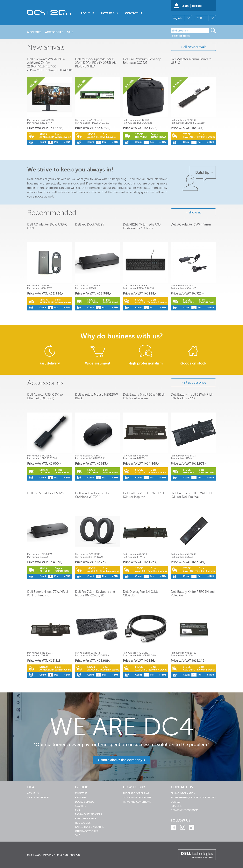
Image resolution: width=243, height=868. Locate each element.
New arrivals (46, 47)
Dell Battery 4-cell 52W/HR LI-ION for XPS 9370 (192, 396)
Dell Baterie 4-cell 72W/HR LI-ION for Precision (48, 594)
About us (87, 13)
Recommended (52, 213)
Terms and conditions (137, 802)
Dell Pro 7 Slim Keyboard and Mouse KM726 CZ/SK (95, 594)
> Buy (67, 142)
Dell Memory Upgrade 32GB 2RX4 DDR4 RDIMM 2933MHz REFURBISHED (96, 63)
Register (197, 6)
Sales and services (38, 798)
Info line (176, 806)
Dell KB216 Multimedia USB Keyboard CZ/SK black (142, 226)
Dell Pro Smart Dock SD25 (45, 493)
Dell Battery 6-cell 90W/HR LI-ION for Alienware (144, 396)
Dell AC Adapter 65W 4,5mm (191, 224)
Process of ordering (136, 793)
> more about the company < (121, 760)
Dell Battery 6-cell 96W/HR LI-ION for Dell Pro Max (192, 495)
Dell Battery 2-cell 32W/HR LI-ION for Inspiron (144, 495)
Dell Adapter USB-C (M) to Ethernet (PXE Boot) (45, 396)
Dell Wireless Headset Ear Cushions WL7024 (93, 495)
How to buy (110, 13)
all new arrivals (195, 47)
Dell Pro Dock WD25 (90, 224)
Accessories (45, 383)
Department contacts (185, 810)
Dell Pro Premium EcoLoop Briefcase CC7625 (142, 61)
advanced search (181, 36)
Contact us (134, 13)
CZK (199, 18)
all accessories (195, 382)
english (177, 18)
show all (195, 212)
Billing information (183, 793)
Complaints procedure (137, 798)
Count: (43, 142)
